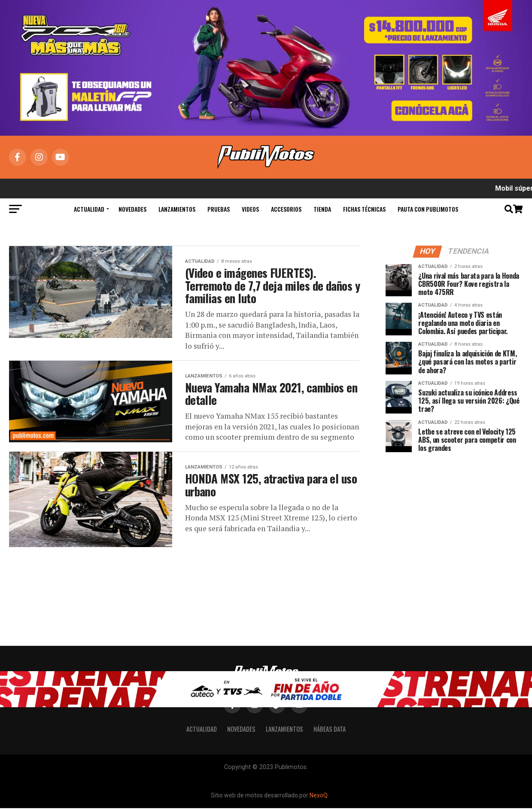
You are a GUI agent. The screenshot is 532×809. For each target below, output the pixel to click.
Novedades (132, 209)
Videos (250, 209)
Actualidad (89, 209)
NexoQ (319, 796)
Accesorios (286, 209)
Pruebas (219, 209)
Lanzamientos (177, 209)
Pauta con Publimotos (428, 209)
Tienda (322, 209)
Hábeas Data (330, 729)
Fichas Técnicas (364, 209)
